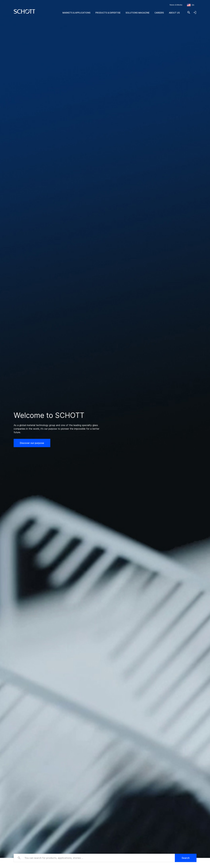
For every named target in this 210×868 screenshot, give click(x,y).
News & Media (176, 5)
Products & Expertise (108, 13)
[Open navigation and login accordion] (195, 12)
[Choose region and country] (191, 5)
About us (174, 13)
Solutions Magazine (138, 13)
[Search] (189, 12)
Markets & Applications (76, 13)
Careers (159, 13)
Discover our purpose (32, 443)
